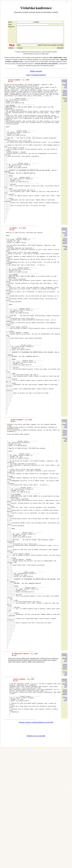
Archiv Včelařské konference (36, 78)
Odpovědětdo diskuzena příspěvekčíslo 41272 (64, 87)
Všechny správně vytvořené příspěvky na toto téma (36, 842)
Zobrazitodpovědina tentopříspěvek (65, 96)
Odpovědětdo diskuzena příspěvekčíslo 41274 (64, 491)
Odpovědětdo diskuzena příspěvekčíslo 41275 (64, 770)
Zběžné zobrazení (36, 75)
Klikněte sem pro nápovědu (36, 855)
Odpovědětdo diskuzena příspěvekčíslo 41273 (64, 263)
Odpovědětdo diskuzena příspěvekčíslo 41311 (64, 796)
